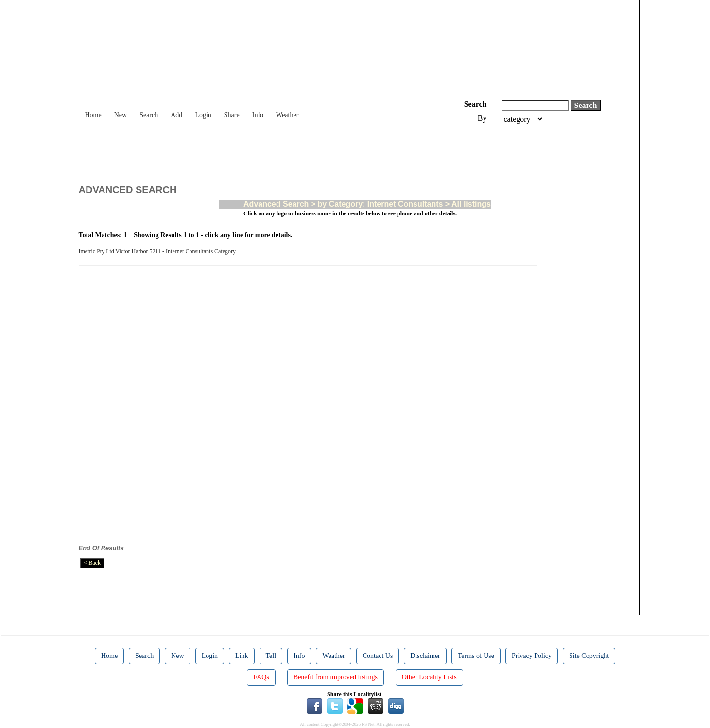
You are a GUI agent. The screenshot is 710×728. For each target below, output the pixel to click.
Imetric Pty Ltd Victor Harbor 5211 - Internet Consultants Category (159, 251)
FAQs (261, 677)
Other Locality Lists (429, 677)
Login (203, 115)
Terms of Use (476, 656)
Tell (271, 656)
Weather (287, 115)
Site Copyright (589, 656)
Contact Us (378, 656)
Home (93, 115)
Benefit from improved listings (336, 677)
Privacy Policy (532, 656)
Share (232, 115)
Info (258, 115)
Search (149, 115)
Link (242, 656)
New (121, 115)
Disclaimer (425, 656)
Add (176, 115)
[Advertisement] (256, 151)
